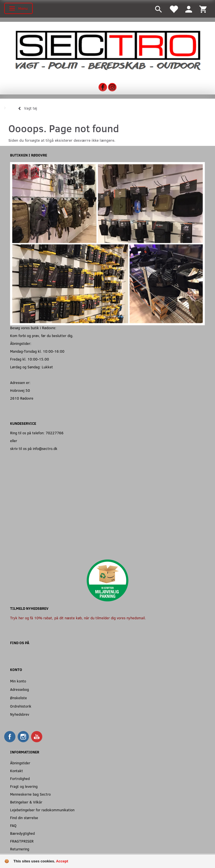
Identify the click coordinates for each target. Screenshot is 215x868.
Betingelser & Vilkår (26, 802)
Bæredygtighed (22, 833)
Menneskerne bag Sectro (30, 794)
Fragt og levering (24, 786)
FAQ (13, 825)
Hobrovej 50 (20, 390)
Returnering (20, 849)
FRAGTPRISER (22, 841)
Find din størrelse (24, 818)
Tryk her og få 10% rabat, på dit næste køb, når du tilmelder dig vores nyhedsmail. (78, 618)
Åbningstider (20, 763)
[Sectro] (107, 50)
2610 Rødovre (22, 398)
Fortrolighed (20, 778)
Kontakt (17, 771)
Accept (62, 861)
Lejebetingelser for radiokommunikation (42, 810)
